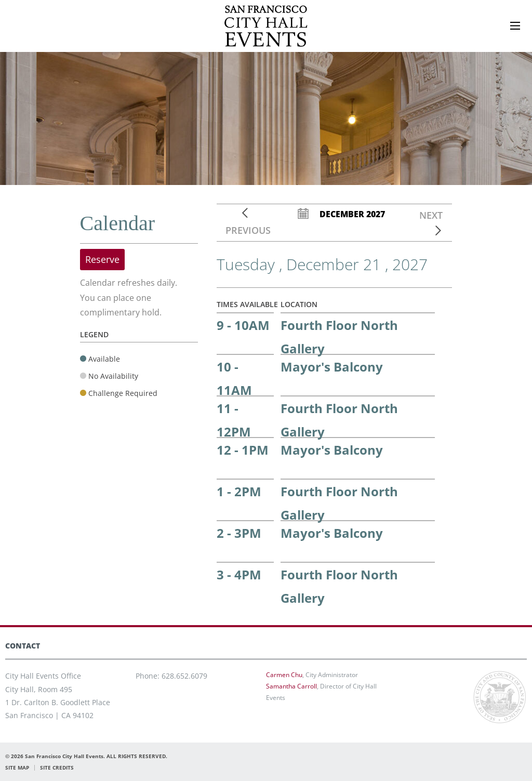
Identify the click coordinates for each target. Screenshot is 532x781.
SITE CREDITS (57, 767)
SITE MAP (17, 767)
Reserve (102, 259)
